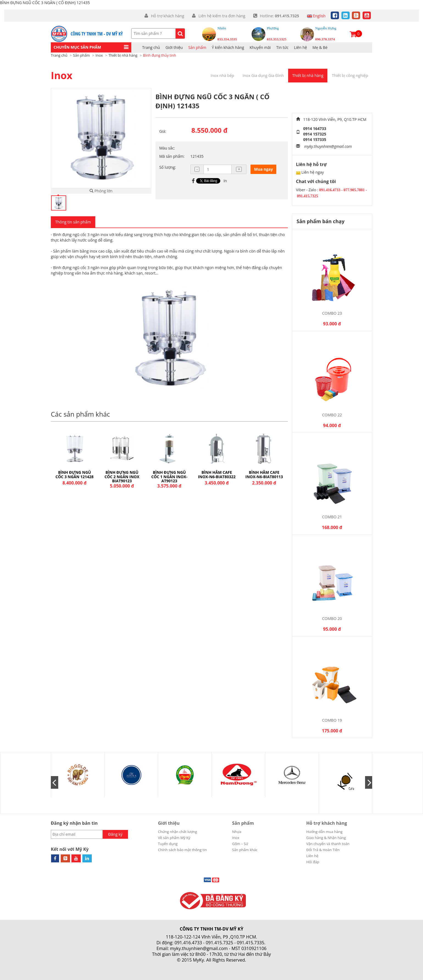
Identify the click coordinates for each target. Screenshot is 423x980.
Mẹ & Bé (320, 47)
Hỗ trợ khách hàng (168, 16)
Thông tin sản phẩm (73, 222)
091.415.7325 (219, 943)
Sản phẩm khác (245, 850)
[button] (91, 47)
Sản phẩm (197, 47)
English (316, 16)
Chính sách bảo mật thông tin (182, 850)
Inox (62, 75)
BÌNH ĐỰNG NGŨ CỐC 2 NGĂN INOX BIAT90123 (169, 477)
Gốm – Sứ (240, 844)
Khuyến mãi (260, 47)
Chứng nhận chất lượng (177, 832)
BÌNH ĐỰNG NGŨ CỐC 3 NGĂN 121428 (122, 474)
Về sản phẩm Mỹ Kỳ (174, 838)
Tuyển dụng (168, 844)
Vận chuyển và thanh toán (328, 844)
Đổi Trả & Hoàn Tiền (323, 850)
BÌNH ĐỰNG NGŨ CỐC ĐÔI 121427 (74, 474)
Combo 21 (332, 517)
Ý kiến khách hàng (228, 47)
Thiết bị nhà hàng (308, 75)
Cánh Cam (227, 966)
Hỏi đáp (313, 862)
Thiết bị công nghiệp (350, 75)
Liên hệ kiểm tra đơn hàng (221, 16)
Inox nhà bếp (222, 75)
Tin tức (282, 47)
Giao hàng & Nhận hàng (326, 838)
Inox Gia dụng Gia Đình (263, 75)
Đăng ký (115, 834)
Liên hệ (300, 47)
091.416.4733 (188, 943)
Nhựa (237, 832)
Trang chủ (151, 47)
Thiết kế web (198, 966)
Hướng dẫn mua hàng (324, 832)
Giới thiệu (169, 823)
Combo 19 (332, 720)
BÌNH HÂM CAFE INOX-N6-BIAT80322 (264, 474)
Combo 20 (332, 618)
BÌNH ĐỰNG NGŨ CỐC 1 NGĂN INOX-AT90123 (217, 477)
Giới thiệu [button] (174, 47)
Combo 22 (332, 415)
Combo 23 (332, 313)
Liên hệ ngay (313, 172)
